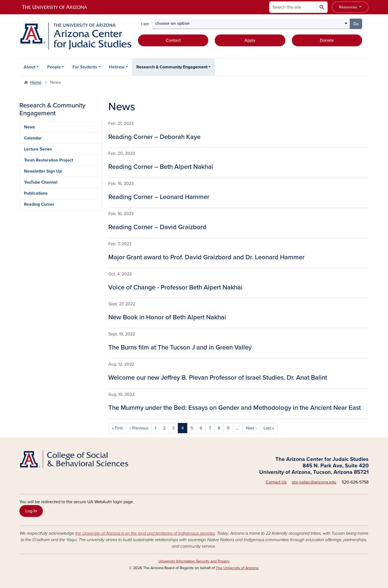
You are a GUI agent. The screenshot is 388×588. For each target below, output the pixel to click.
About (30, 67)
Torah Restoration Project (48, 160)
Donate (327, 40)
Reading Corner (39, 204)
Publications (36, 193)
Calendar (33, 138)
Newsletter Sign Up (43, 171)
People (54, 67)
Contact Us (276, 482)
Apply (250, 40)
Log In (31, 511)
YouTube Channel (41, 182)
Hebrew (117, 67)
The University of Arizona (237, 568)
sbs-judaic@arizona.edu (314, 482)
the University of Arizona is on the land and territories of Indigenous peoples (145, 533)
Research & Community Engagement (172, 67)
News (30, 127)
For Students (85, 67)
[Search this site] (293, 7)
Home (36, 82)
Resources (349, 7)
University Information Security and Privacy (194, 561)
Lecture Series (38, 149)
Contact (173, 40)
